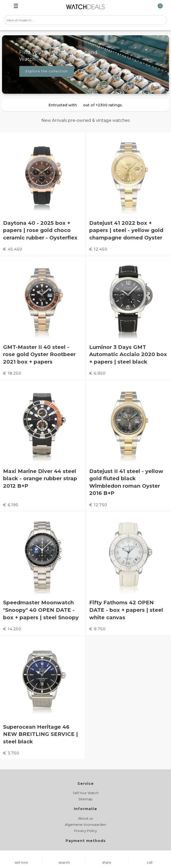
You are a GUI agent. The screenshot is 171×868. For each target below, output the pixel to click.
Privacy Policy (85, 831)
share (107, 862)
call (150, 862)
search (64, 862)
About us (85, 818)
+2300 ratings (109, 105)
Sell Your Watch (86, 793)
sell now (21, 862)
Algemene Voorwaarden (85, 825)
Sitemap (85, 799)
